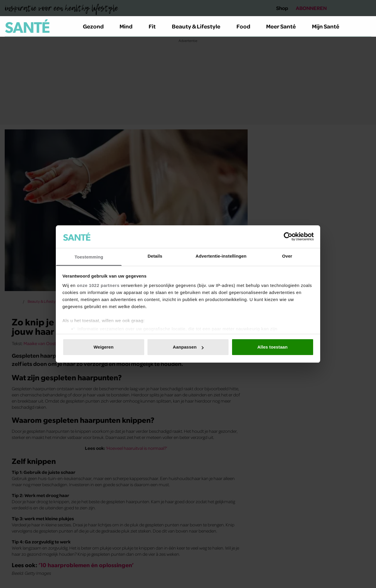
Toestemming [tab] (89, 257)
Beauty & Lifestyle (199, 26)
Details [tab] (155, 256)
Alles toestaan (272, 347)
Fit (156, 26)
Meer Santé (284, 26)
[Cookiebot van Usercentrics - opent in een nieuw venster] (288, 236)
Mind (129, 26)
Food (247, 26)
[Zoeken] (367, 26)
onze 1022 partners (98, 285)
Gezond (97, 26)
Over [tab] (287, 256)
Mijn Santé (330, 26)
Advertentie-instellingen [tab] (221, 256)
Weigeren (103, 347)
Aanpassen (188, 347)
